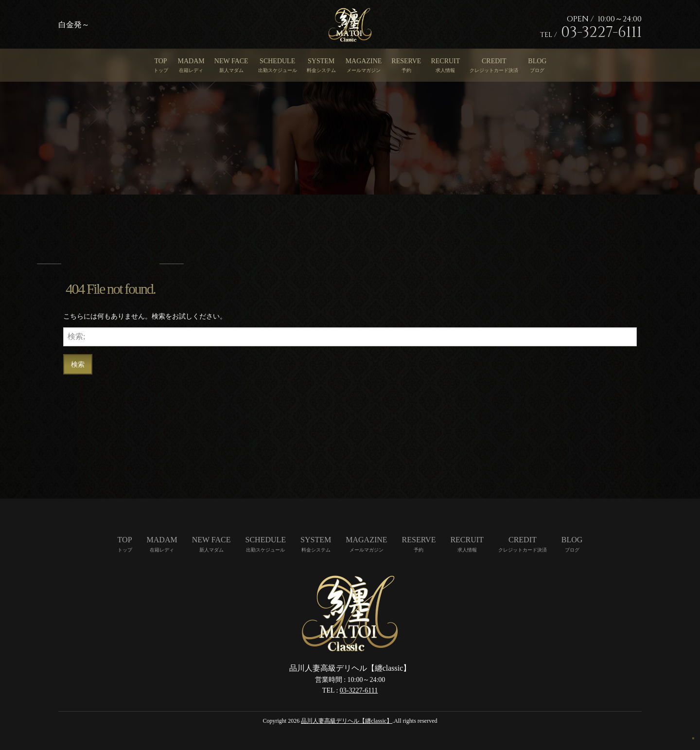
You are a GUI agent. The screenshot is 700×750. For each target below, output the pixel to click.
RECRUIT (445, 61)
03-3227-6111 (359, 690)
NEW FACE (231, 61)
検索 (78, 364)
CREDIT (494, 61)
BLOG (537, 61)
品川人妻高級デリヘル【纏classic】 (347, 721)
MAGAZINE (364, 61)
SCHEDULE (277, 61)
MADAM (191, 61)
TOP (160, 61)
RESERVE (406, 61)
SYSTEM (321, 61)
